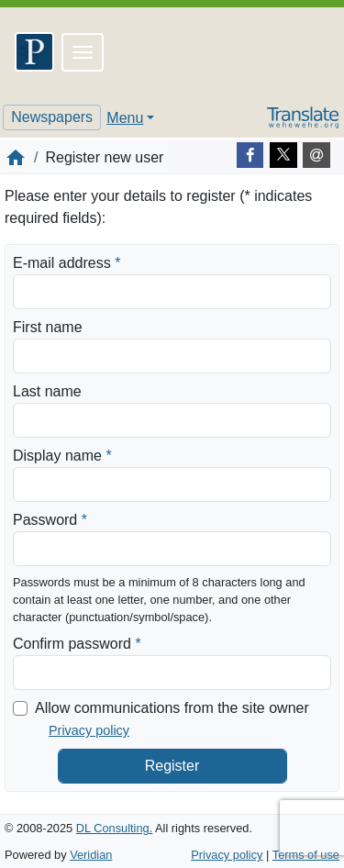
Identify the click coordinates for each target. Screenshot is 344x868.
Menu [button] (125, 118)
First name (48, 327)
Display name (62, 454)
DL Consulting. (114, 828)
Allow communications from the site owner (172, 708)
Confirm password (77, 642)
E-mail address (67, 262)
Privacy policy (89, 730)
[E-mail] (316, 155)
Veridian (91, 855)
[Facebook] (250, 155)
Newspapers (52, 117)
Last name (47, 391)
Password (50, 518)
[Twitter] (283, 155)
